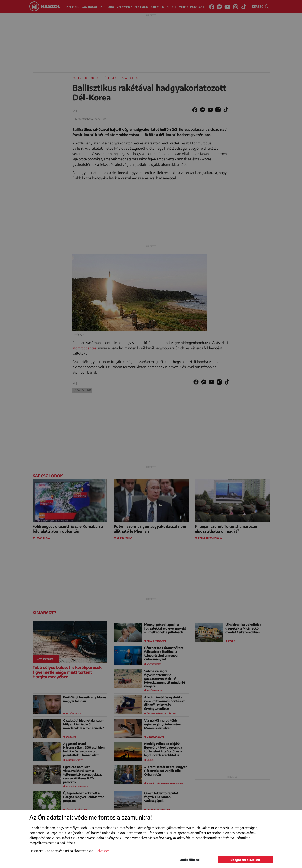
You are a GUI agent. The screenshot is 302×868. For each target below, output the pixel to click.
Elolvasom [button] (102, 851)
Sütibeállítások (190, 860)
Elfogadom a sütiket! (245, 860)
